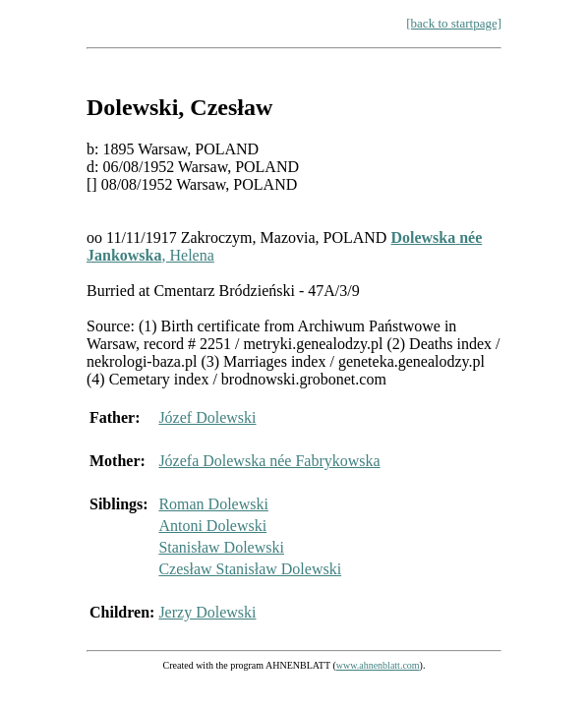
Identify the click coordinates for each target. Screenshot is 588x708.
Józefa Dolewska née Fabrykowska (269, 461)
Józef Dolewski (207, 417)
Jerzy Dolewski (207, 612)
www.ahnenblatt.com (378, 665)
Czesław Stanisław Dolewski (250, 569)
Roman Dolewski (213, 504)
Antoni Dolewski (212, 526)
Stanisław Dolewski (221, 547)
